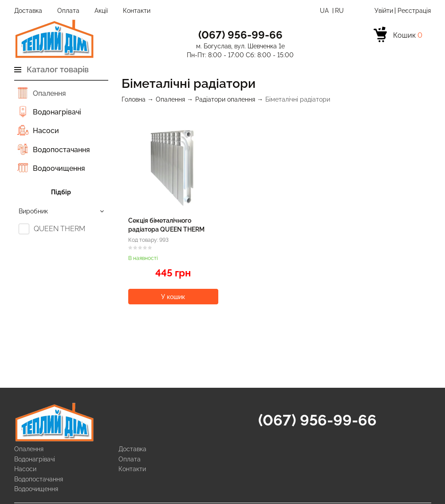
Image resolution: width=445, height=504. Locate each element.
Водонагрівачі (57, 112)
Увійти (384, 11)
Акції (101, 11)
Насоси (46, 131)
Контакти (137, 11)
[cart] (398, 36)
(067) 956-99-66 (317, 420)
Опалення (49, 93)
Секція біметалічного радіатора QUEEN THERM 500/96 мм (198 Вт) (166, 229)
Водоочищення (59, 168)
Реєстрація (414, 11)
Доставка (28, 11)
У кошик (173, 297)
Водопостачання (61, 150)
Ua (325, 11)
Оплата (68, 11)
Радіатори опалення (225, 99)
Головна (134, 99)
